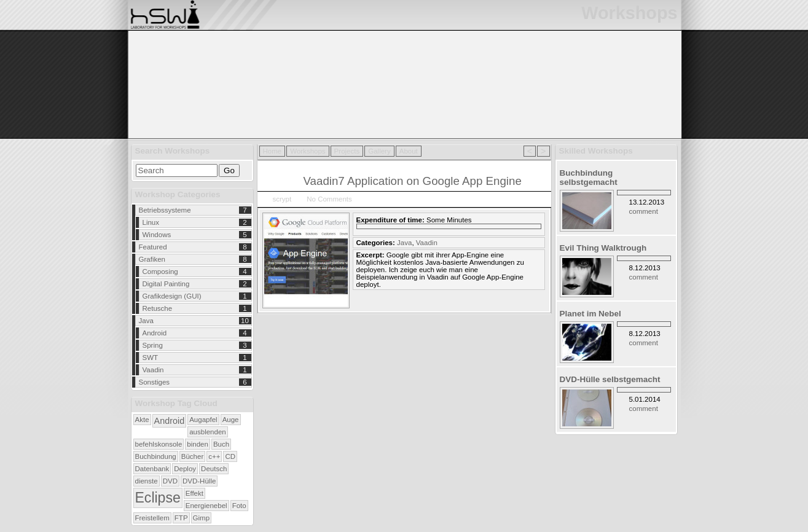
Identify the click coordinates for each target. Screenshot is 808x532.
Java (146, 321)
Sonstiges (155, 382)
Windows (157, 235)
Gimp (202, 518)
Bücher (193, 456)
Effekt (194, 493)
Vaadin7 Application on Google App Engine (413, 181)
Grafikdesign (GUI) (172, 296)
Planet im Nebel (590, 314)
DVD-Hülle (199, 481)
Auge (231, 420)
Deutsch (214, 469)
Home (273, 151)
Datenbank (152, 469)
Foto (239, 506)
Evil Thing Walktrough (603, 248)
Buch (221, 444)
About (409, 151)
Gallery (379, 151)
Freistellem (152, 518)
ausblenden (208, 432)
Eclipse (158, 498)
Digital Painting (166, 284)
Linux (151, 222)
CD (230, 456)
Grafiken (152, 259)
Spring (153, 345)
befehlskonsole (159, 444)
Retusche (158, 308)
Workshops (308, 151)
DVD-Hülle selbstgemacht (610, 379)
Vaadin (153, 370)
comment (644, 211)
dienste (147, 481)
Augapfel (203, 420)
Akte (142, 420)
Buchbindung (156, 456)
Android (155, 333)
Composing (160, 272)
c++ (214, 456)
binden (198, 444)
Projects (347, 151)
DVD (170, 481)
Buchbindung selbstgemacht (589, 178)
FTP (181, 518)
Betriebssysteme (165, 210)
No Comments (329, 199)
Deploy (185, 469)
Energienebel (206, 506)
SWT (151, 358)
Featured (153, 247)
